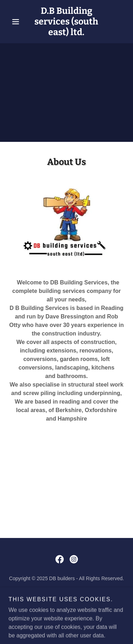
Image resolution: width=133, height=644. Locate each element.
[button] (17, 22)
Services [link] (66, 595)
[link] (66, 22)
